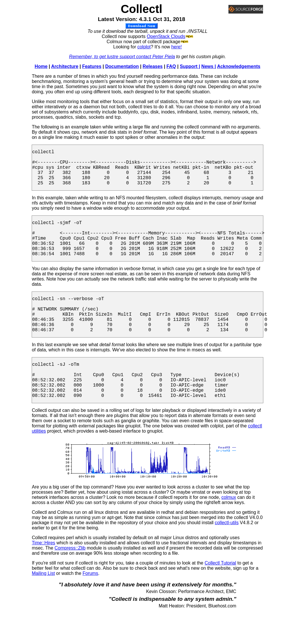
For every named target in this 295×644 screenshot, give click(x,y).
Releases (153, 66)
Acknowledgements (239, 66)
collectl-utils (227, 555)
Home (41, 66)
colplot (144, 47)
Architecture (65, 66)
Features (92, 66)
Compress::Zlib (70, 580)
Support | (190, 66)
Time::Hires (43, 575)
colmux (229, 530)
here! (176, 47)
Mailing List (43, 606)
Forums (90, 606)
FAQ (171, 66)
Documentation (122, 66)
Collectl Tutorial (220, 595)
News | (209, 66)
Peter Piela (164, 57)
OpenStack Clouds (166, 36)
